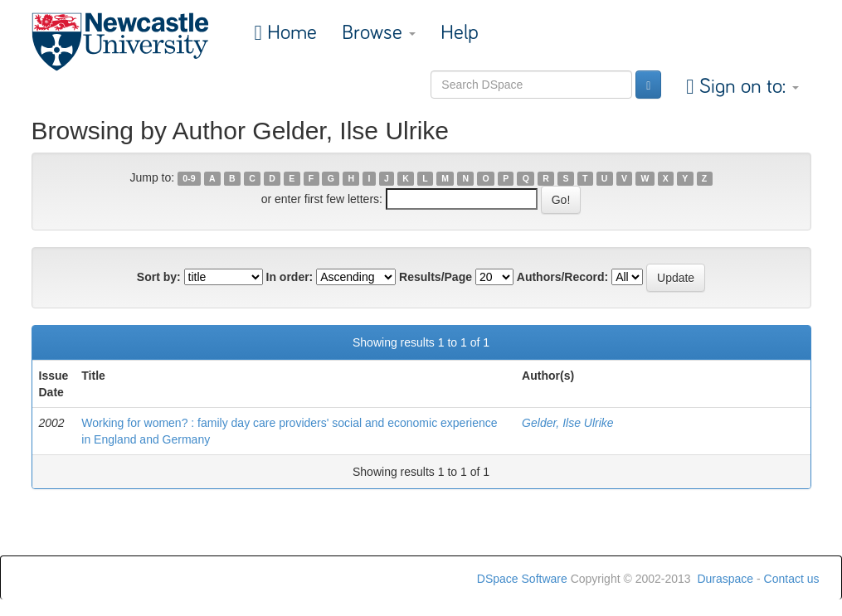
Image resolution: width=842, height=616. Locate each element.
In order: (290, 277)
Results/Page (436, 277)
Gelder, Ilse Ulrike (567, 423)
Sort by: (159, 277)
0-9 (189, 178)
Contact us (792, 579)
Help (460, 33)
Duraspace (725, 579)
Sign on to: (747, 87)
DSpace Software (522, 579)
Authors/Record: (562, 277)
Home (290, 33)
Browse (379, 33)
